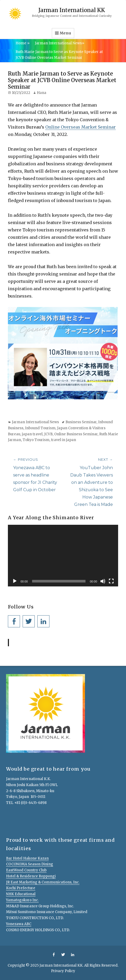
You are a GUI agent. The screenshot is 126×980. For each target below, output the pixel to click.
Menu (65, 33)
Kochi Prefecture (21, 888)
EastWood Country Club (26, 870)
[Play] (15, 581)
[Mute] (103, 581)
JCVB (48, 434)
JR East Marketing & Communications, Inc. (43, 882)
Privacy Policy (63, 971)
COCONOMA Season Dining (30, 864)
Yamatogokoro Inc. (22, 900)
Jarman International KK (72, 10)
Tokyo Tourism (36, 440)
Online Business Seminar (76, 434)
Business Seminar (81, 422)
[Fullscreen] (111, 581)
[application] (63, 556)
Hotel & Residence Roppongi (31, 876)
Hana (42, 93)
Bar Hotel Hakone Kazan (27, 858)
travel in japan (64, 440)
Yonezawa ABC (19, 924)
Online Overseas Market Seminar (80, 127)
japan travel (32, 434)
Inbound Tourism (40, 428)
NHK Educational (21, 894)
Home (22, 43)
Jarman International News (59, 43)
